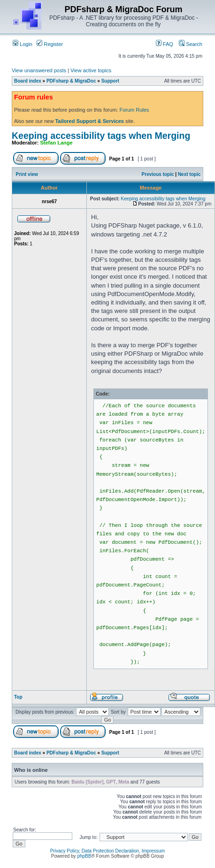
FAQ (165, 44)
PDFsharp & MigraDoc (71, 81)
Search (191, 44)
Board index (28, 81)
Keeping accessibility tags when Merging (101, 136)
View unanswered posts (39, 70)
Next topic (189, 174)
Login (23, 44)
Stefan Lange (57, 143)
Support (110, 81)
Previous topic (158, 174)
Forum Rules (134, 110)
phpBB (84, 856)
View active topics (91, 70)
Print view (27, 174)
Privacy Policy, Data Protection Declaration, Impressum (107, 851)
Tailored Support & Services (89, 121)
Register (50, 44)
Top (18, 697)
